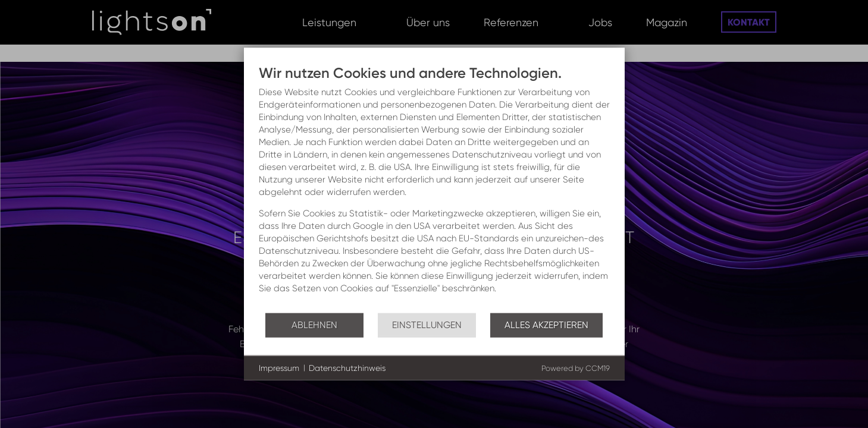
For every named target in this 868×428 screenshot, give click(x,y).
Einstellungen (427, 325)
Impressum (279, 367)
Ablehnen (314, 325)
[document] (434, 188)
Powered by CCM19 (576, 368)
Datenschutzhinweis (347, 367)
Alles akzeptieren (546, 325)
